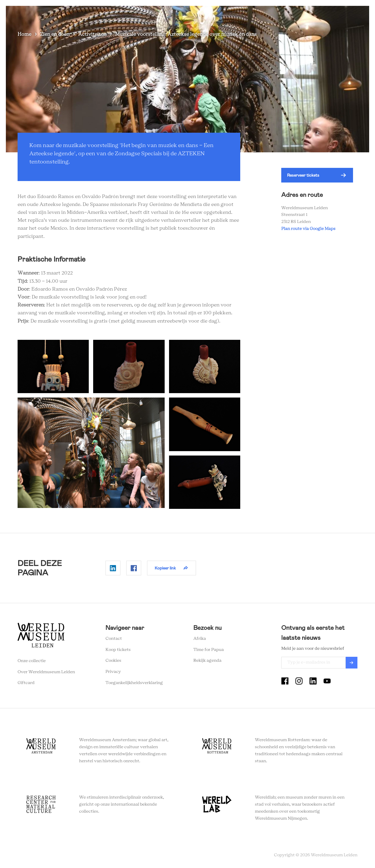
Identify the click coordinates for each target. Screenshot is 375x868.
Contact (114, 639)
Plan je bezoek (214, 15)
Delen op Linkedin (113, 568)
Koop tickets (118, 650)
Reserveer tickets (303, 175)
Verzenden (352, 663)
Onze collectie (32, 661)
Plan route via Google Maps (309, 229)
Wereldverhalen (254, 15)
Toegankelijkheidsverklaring (134, 683)
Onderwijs (289, 15)
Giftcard (26, 683)
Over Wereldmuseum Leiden (46, 672)
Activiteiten (92, 34)
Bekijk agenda (207, 661)
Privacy (113, 672)
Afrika (200, 639)
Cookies (113, 661)
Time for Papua (209, 650)
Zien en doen (177, 15)
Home (24, 34)
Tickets (316, 15)
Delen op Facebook (134, 568)
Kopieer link (165, 568)
